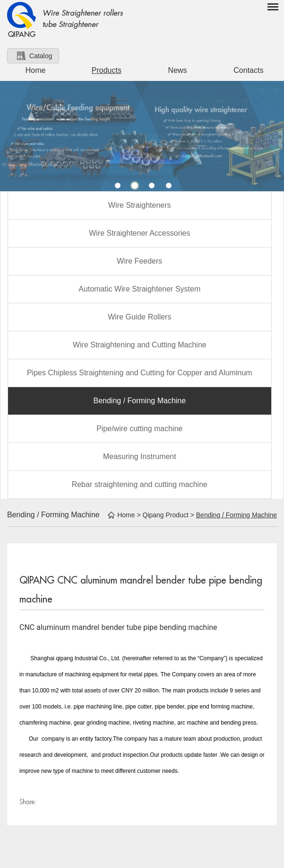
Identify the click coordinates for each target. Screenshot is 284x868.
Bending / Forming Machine (139, 401)
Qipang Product (166, 515)
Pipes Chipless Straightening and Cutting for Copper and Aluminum (140, 373)
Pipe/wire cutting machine (139, 429)
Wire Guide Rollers (139, 317)
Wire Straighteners (140, 205)
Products (107, 70)
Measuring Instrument (140, 456)
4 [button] (169, 186)
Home (36, 70)
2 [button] (135, 186)
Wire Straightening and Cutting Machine (140, 345)
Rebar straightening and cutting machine (140, 484)
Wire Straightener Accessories (139, 233)
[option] (142, 136)
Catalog (41, 56)
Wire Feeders (139, 261)
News (178, 70)
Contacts (248, 70)
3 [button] (152, 186)
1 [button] (118, 186)
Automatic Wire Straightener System (139, 289)
